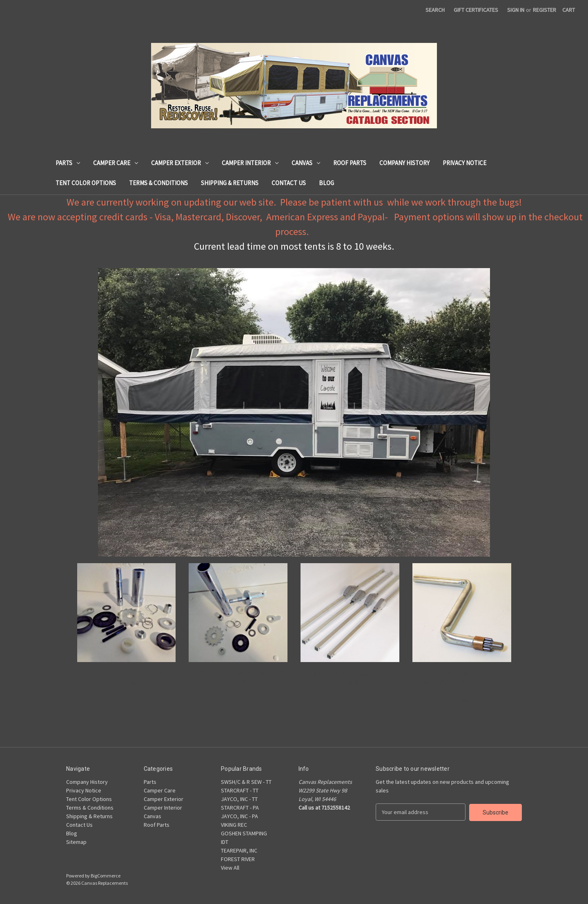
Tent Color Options (86, 183)
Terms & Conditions (158, 183)
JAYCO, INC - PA (239, 816)
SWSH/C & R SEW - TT (246, 782)
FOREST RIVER (238, 859)
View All (230, 868)
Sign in (516, 10)
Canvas (306, 163)
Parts (68, 163)
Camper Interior (250, 163)
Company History (404, 163)
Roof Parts (350, 163)
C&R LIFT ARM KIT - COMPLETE (350, 673)
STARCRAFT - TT (240, 790)
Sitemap (76, 842)
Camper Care (116, 163)
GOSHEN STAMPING (244, 833)
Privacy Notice (464, 163)
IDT (225, 842)
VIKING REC (234, 825)
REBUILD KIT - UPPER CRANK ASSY (126, 673)
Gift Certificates (476, 10)
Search (435, 10)
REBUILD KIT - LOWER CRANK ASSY (238, 673)
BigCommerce (106, 876)
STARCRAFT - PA (240, 808)
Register (545, 10)
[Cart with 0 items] (569, 10)
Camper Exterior (180, 163)
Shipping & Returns (230, 183)
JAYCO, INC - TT (239, 799)
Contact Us (289, 183)
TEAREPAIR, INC (239, 850)
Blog (326, 183)
